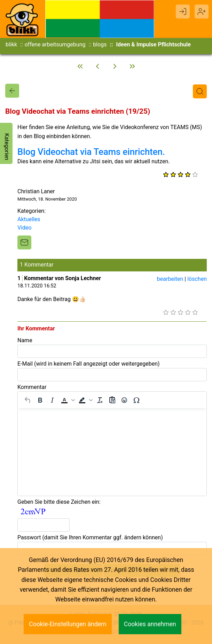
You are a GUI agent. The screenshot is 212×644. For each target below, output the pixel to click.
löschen (197, 279)
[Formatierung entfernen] (100, 400)
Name (25, 340)
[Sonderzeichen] (136, 400)
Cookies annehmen (150, 624)
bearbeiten (170, 279)
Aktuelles (29, 219)
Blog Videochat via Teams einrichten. (91, 152)
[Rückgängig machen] (28, 400)
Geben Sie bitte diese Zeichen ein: (59, 502)
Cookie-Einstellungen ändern (68, 624)
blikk (11, 44)
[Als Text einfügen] (112, 400)
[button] (67, 400)
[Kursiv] (52, 400)
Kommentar (32, 387)
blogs (100, 44)
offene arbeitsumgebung (55, 44)
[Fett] (40, 400)
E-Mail (89, 364)
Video (25, 228)
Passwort (90, 537)
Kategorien (7, 147)
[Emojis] (124, 400)
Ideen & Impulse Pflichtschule (153, 44)
